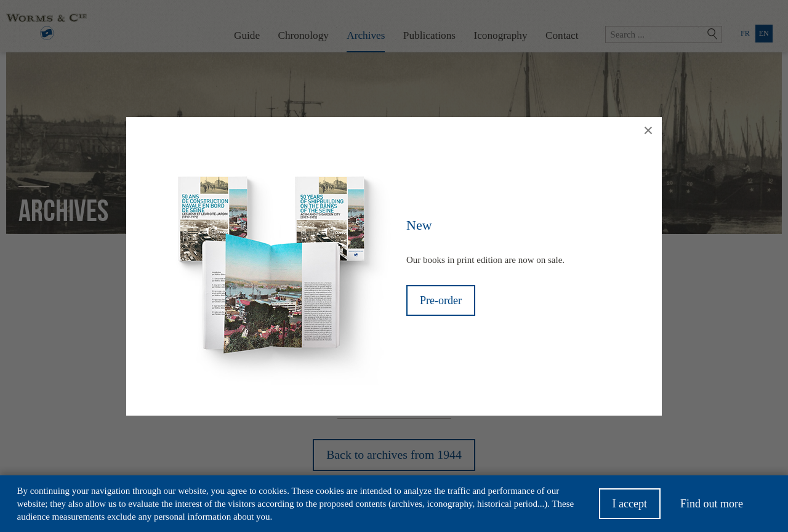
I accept (630, 508)
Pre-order (441, 300)
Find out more (712, 508)
